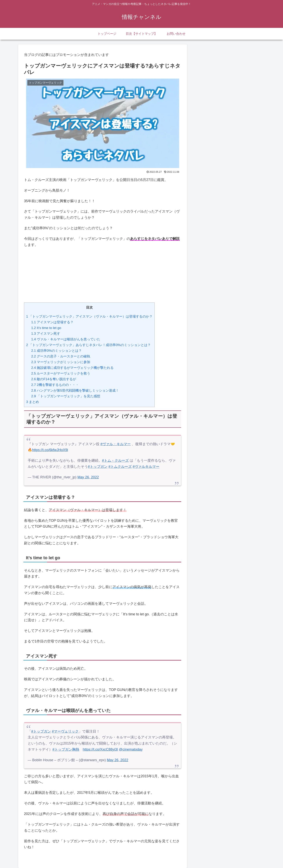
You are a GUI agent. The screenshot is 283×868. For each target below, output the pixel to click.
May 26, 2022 (88, 477)
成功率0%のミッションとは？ (57, 351)
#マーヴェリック (65, 731)
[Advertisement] (103, 272)
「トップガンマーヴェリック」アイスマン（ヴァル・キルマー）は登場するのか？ (89, 317)
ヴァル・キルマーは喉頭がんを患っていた (66, 339)
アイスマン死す (46, 334)
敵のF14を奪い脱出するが (54, 379)
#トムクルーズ (120, 467)
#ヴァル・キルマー (116, 444)
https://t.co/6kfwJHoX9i (50, 450)
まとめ (33, 402)
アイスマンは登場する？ (52, 322)
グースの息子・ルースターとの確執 (61, 356)
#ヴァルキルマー (146, 467)
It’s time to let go (46, 328)
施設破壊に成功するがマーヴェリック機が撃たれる (73, 368)
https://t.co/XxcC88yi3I (100, 749)
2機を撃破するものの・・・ (55, 385)
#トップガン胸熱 (66, 749)
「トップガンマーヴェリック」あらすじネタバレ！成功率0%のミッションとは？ (88, 345)
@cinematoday (131, 749)
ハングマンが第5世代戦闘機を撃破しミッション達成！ (75, 391)
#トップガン (98, 467)
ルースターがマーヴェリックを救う (61, 373)
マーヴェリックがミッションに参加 (61, 362)
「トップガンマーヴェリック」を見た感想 (66, 396)
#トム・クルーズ (115, 460)
